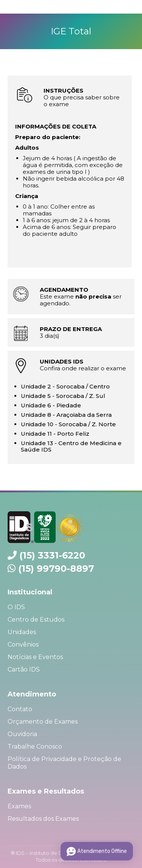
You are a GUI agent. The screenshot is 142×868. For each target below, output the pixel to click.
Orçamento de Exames (43, 722)
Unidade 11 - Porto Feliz (55, 434)
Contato (20, 709)
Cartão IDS (24, 669)
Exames (19, 806)
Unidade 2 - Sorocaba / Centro (65, 386)
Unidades (22, 632)
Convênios (23, 644)
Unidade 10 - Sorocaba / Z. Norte (68, 424)
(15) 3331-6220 (52, 555)
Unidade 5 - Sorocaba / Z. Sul (63, 396)
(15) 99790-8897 (56, 569)
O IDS (16, 607)
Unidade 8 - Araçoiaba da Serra (66, 415)
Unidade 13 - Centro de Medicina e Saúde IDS (71, 446)
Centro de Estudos (36, 620)
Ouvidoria (22, 734)
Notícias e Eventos (35, 657)
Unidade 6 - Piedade (51, 405)
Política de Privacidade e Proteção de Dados (64, 763)
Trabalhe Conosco (35, 747)
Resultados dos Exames (43, 819)
